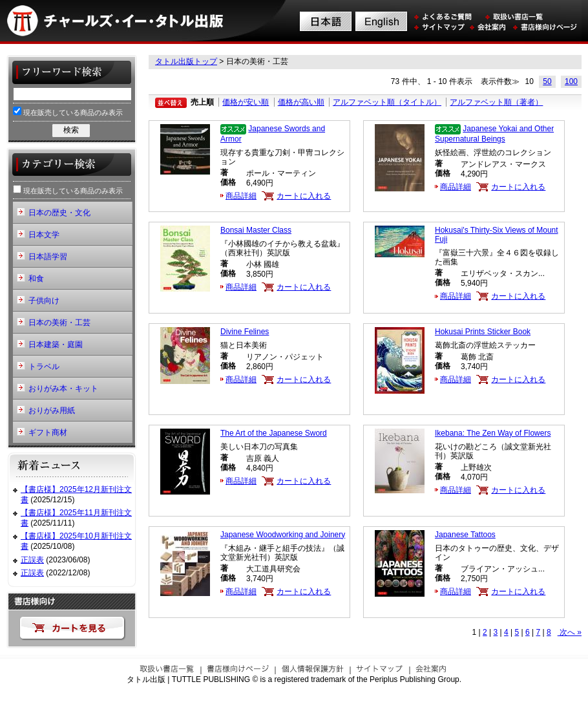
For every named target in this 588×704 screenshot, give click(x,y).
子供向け (44, 301)
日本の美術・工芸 (59, 323)
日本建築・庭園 (56, 345)
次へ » (570, 632)
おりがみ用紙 (52, 411)
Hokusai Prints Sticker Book (483, 332)
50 (547, 81)
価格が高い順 (301, 102)
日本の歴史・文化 (59, 213)
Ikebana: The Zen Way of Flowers (493, 433)
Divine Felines (245, 332)
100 (571, 81)
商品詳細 (241, 196)
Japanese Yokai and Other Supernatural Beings (494, 134)
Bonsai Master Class (256, 230)
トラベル (44, 367)
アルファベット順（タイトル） (387, 102)
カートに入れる (304, 196)
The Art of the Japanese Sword (274, 433)
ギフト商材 (48, 432)
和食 (36, 279)
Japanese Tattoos (465, 535)
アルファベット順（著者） (496, 102)
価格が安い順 (246, 102)
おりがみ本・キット (63, 389)
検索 (71, 130)
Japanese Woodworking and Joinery (283, 535)
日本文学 (44, 235)
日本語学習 (48, 257)
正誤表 (32, 560)
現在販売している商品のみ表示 (68, 112)
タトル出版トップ (186, 61)
